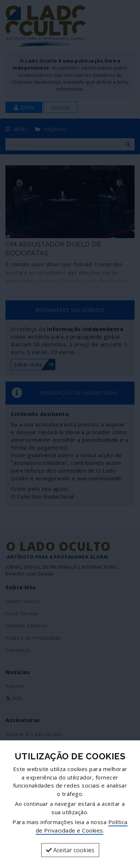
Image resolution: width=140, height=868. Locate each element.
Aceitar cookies (70, 850)
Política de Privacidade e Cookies (82, 826)
